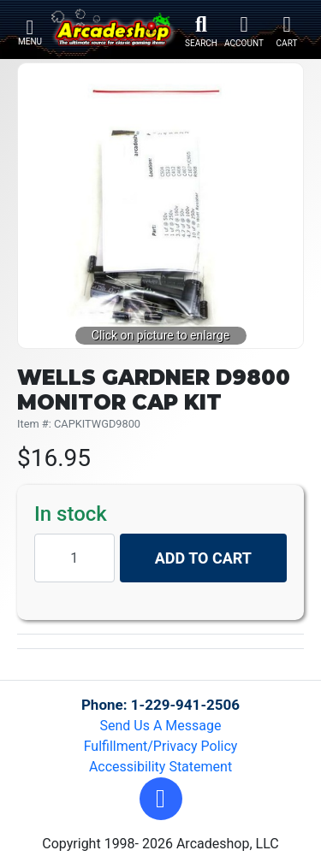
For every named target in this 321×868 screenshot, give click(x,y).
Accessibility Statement (160, 767)
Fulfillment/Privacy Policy (161, 746)
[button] (161, 799)
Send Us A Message (161, 726)
